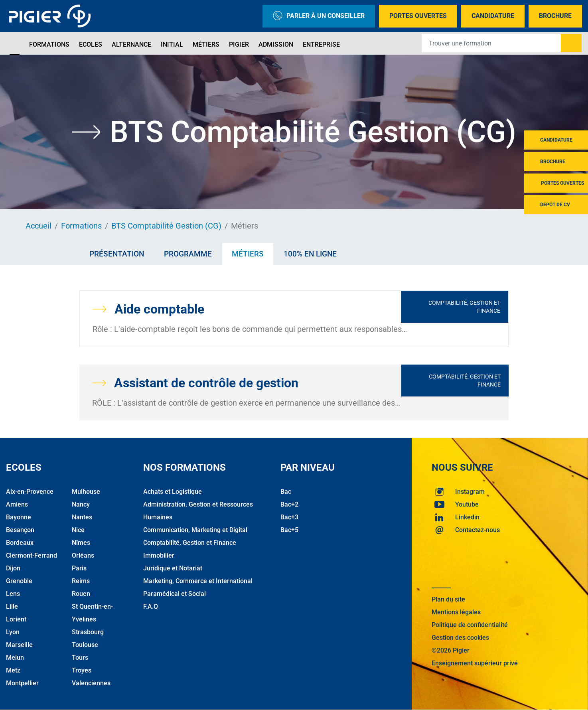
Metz (13, 670)
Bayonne (19, 517)
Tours (80, 658)
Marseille (19, 645)
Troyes (82, 670)
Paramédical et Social (175, 594)
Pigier (239, 44)
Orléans (83, 555)
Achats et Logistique (173, 492)
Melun (15, 658)
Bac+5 (289, 530)
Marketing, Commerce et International (198, 581)
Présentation (117, 254)
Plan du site (448, 599)
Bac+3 (289, 517)
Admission (276, 44)
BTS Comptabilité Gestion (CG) (166, 226)
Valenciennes (91, 683)
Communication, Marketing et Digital (195, 530)
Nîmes (81, 543)
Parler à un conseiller (319, 16)
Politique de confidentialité (470, 625)
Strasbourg (88, 632)
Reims (81, 581)
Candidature (493, 16)
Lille (12, 606)
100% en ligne (310, 254)
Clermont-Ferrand (32, 555)
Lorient (16, 619)
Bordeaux (20, 543)
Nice (78, 530)
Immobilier (159, 555)
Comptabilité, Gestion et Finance (464, 307)
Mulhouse (86, 492)
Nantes (82, 517)
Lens (13, 594)
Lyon (13, 632)
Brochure (555, 16)
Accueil (38, 226)
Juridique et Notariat (173, 568)
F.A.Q (151, 606)
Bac (286, 492)
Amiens (17, 504)
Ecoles (91, 44)
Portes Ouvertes (418, 16)
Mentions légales (456, 612)
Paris (79, 568)
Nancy (81, 504)
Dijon (13, 568)
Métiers (206, 44)
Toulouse (85, 645)
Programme (188, 254)
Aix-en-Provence (30, 492)
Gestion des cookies (460, 638)
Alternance (131, 44)
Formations (49, 44)
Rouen (81, 594)
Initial (172, 44)
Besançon (20, 530)
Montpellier (22, 683)
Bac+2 (289, 504)
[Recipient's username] (491, 43)
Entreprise (321, 44)
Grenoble (19, 581)
